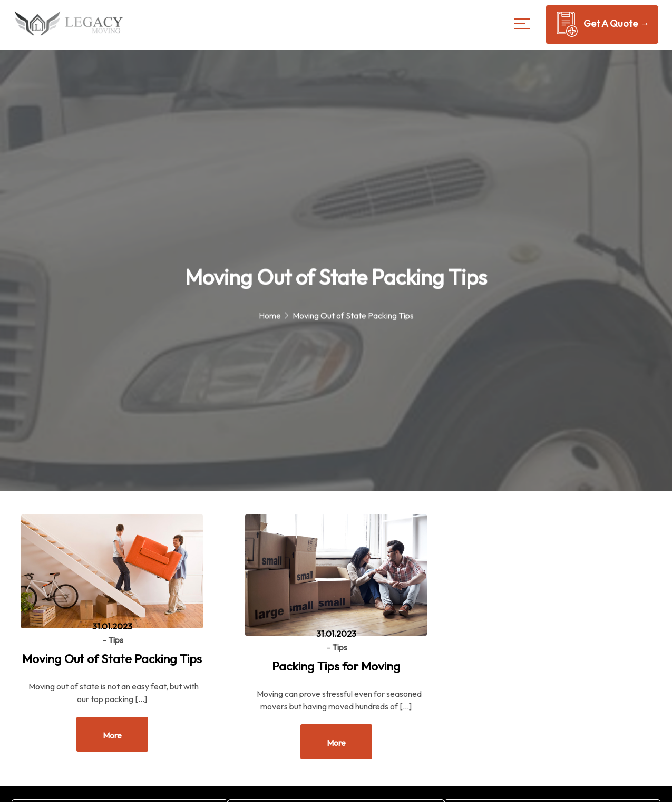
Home (270, 317)
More (112, 735)
